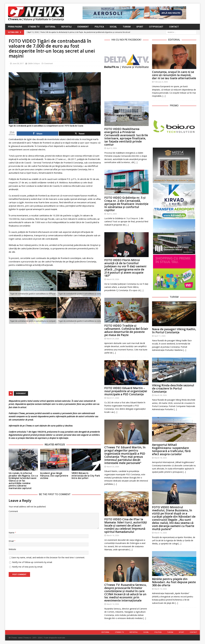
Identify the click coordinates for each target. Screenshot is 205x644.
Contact (174, 27)
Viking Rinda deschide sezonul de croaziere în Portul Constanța (173, 388)
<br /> (126, 84)
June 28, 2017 (18, 63)
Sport (140, 27)
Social (113, 27)
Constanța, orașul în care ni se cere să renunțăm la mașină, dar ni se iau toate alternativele (174, 75)
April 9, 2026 (112, 148)
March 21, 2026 (113, 398)
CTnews (21, 413)
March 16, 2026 (113, 535)
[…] (136, 162)
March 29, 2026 (113, 339)
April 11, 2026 (160, 336)
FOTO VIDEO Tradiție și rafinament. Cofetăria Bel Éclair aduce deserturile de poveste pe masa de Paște (126, 330)
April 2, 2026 (112, 214)
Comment (13, 511)
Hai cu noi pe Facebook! (126, 40)
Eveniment (83, 27)
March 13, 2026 (161, 533)
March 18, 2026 (161, 458)
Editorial (50, 27)
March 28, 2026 (161, 395)
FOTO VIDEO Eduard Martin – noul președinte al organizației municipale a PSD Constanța (126, 391)
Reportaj (66, 27)
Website (12, 549)
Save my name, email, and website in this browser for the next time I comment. (48, 557)
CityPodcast (156, 27)
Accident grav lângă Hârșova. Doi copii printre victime (54, 476)
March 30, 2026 (113, 279)
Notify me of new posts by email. (27, 567)
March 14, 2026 (113, 604)
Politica (99, 27)
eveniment (21, 393)
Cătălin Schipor (34, 63)
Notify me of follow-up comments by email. (32, 562)
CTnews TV (34, 27)
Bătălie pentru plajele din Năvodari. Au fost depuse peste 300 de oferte (174, 582)
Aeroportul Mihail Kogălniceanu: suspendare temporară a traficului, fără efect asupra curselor (171, 449)
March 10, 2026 (161, 589)
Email (11, 541)
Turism (127, 27)
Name (12, 533)
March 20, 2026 (113, 467)
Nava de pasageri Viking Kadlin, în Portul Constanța (174, 331)
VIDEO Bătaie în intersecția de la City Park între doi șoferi (86, 476)
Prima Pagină (15, 27)
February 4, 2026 (161, 82)
